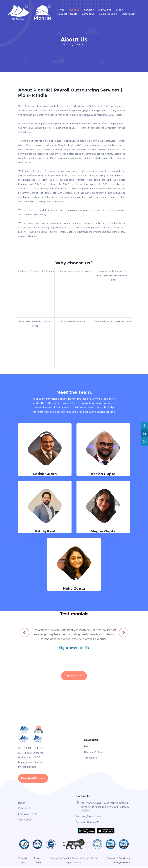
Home (61, 10)
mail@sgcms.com (91, 818)
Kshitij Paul (45, 532)
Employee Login (108, 14)
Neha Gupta (74, 589)
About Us (74, 10)
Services (89, 10)
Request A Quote (67, 14)
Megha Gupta (103, 532)
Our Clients (105, 10)
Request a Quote (74, 677)
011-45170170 (90, 823)
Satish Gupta (45, 474)
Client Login (128, 14)
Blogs (119, 10)
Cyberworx (123, 864)
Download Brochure (33, 780)
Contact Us (88, 14)
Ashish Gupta (103, 474)
